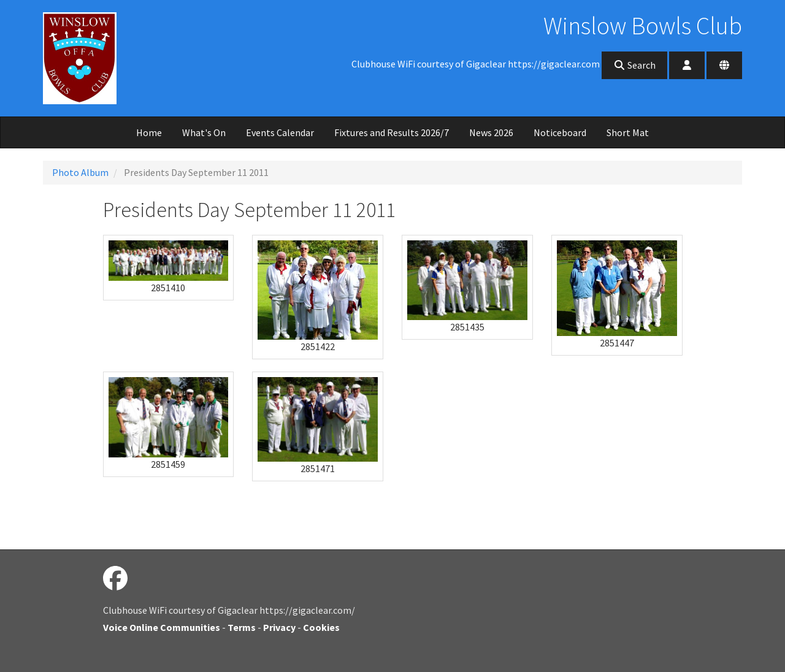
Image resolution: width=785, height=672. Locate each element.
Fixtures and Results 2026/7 (392, 132)
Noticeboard (560, 132)
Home (149, 132)
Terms (242, 627)
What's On (204, 132)
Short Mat (628, 132)
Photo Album (80, 172)
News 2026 (491, 132)
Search (634, 65)
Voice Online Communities (162, 627)
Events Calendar (280, 132)
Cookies (321, 627)
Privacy (279, 627)
